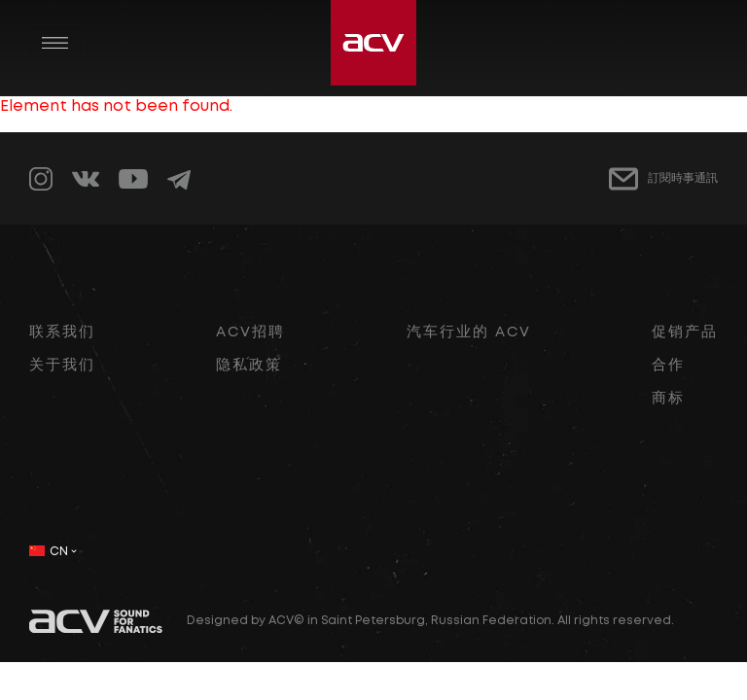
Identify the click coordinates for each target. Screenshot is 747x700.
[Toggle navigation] (55, 43)
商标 (668, 399)
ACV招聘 (250, 332)
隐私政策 (249, 366)
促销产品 (685, 332)
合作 (668, 366)
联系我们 (62, 332)
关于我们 (62, 366)
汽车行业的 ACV (469, 332)
